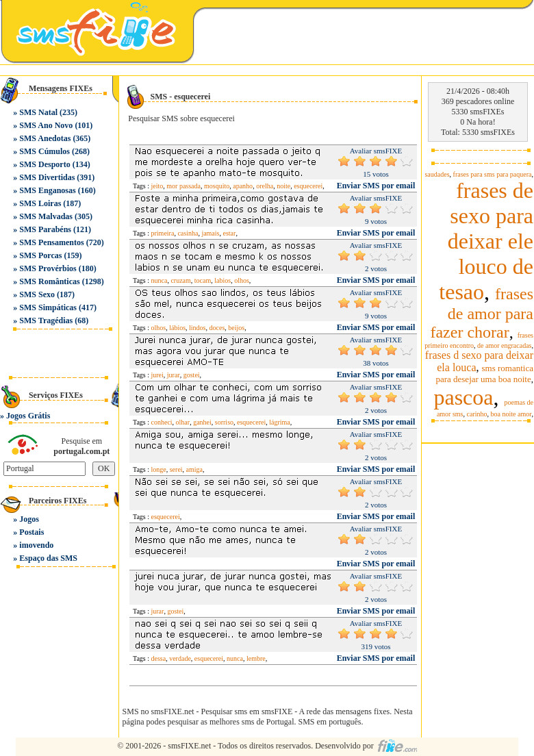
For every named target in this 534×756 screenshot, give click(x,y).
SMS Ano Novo (46, 125)
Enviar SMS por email (376, 186)
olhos (242, 280)
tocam (203, 280)
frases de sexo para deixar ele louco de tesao (486, 241)
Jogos (29, 519)
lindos (197, 328)
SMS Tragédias (46, 320)
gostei (192, 375)
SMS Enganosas (47, 190)
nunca (160, 280)
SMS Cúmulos (44, 151)
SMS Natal (38, 112)
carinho (477, 414)
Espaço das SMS (48, 558)
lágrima (280, 422)
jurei (157, 375)
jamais (210, 233)
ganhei (202, 422)
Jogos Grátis (28, 416)
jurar (174, 375)
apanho (243, 186)
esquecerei (308, 186)
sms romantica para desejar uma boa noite (484, 374)
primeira (163, 233)
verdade (180, 658)
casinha (188, 233)
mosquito (217, 186)
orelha (265, 186)
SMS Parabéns (45, 229)
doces (217, 328)
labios (222, 280)
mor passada (183, 186)
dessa (159, 658)
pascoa (463, 397)
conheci (162, 422)
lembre (256, 658)
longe (159, 469)
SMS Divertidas (47, 177)
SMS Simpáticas (48, 307)
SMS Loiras (40, 203)
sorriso (224, 422)
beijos (236, 328)
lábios (177, 328)
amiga (194, 469)
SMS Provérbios (48, 268)
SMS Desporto (44, 164)
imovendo (36, 545)
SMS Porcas (40, 255)
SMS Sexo (37, 294)
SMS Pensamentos (51, 242)
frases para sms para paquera (493, 174)
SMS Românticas (49, 281)
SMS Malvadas (46, 216)
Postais (31, 532)
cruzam (180, 280)
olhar (183, 422)
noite (283, 186)
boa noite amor (511, 414)
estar (229, 233)
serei (176, 469)
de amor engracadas (504, 345)
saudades (437, 174)
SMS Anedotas (45, 138)
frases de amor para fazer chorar (482, 313)
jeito (157, 186)
